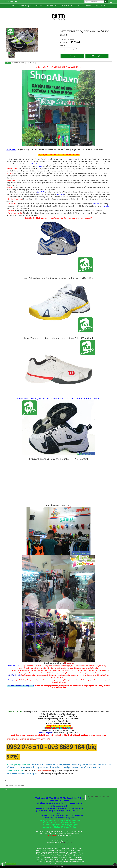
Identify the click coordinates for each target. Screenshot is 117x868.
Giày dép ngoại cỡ (25, 6)
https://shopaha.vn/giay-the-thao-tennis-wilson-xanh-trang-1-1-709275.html (59, 278)
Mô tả (8, 63)
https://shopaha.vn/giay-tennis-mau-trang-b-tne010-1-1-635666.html (59, 338)
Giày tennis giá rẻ (52, 6)
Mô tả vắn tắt (31, 63)
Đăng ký (16, 2)
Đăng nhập (10, 2)
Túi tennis (79, 6)
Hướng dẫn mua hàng (18, 63)
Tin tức (7, 790)
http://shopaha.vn (67, 843)
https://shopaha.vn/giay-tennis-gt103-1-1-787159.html (58, 459)
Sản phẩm (39, 6)
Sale (14, 6)
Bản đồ (89, 6)
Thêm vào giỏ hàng (97, 56)
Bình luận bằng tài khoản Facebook (16, 786)
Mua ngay (72, 56)
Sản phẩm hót (100, 6)
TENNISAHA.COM (58, 733)
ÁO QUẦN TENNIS (67, 6)
